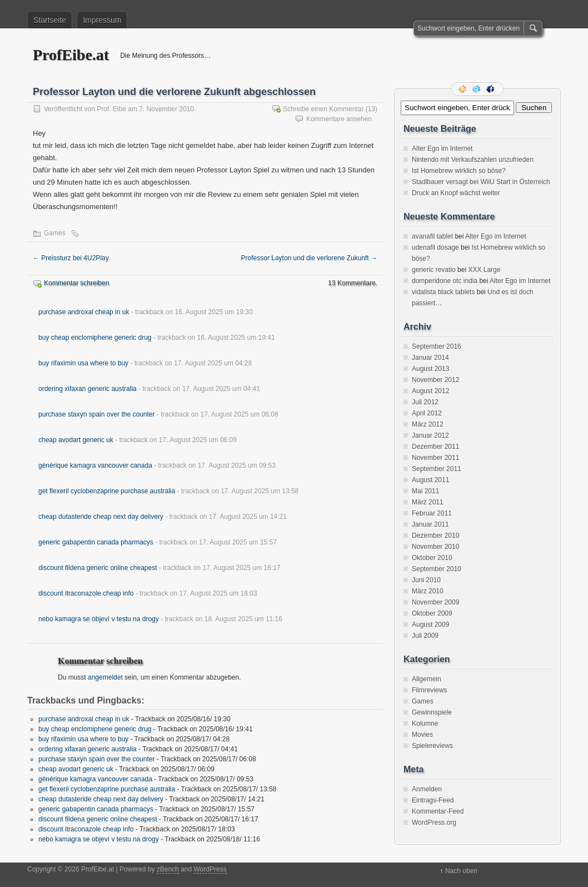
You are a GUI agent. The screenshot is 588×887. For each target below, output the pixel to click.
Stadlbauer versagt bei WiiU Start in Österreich (481, 182)
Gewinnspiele (432, 712)
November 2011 (435, 458)
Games (55, 233)
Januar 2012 (430, 435)
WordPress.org (434, 822)
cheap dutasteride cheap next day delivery (101, 517)
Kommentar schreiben (76, 283)
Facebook (491, 89)
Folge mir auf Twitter (477, 89)
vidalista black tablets (443, 292)
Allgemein (427, 679)
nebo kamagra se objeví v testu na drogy (99, 619)
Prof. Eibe (111, 109)
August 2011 (430, 480)
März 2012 (428, 424)
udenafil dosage (435, 247)
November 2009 (435, 602)
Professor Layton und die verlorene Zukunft (309, 258)
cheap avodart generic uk (76, 440)
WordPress (210, 869)
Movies (422, 735)
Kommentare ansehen (339, 119)
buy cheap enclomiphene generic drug (95, 338)
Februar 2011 (432, 513)
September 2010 (437, 569)
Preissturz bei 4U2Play (71, 258)
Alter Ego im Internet (442, 148)
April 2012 (427, 413)
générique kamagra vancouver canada (95, 465)
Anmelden (427, 789)
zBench (168, 869)
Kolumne (425, 724)
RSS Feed (464, 89)
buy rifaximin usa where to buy (83, 363)
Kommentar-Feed (438, 811)
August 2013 (430, 369)
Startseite (50, 20)
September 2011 (437, 469)
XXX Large (484, 270)
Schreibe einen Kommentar (323, 109)
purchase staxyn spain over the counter (96, 414)
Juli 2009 (425, 636)
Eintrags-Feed (433, 800)
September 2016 (437, 346)
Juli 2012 (425, 402)
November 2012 (435, 380)
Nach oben (461, 871)
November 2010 (435, 547)
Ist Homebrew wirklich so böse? (459, 171)
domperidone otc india (445, 281)
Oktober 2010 (432, 558)
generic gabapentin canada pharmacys (96, 542)
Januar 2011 (430, 524)
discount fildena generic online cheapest (98, 568)
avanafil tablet (432, 236)
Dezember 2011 (435, 447)
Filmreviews (429, 690)
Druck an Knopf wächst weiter (456, 193)
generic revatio (434, 270)
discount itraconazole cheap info (86, 593)
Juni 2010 (426, 580)
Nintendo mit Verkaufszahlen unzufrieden (473, 160)
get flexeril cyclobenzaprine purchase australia (107, 491)
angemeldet (105, 677)
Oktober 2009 (432, 613)
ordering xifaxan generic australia (88, 389)
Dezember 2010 (435, 536)
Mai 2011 (425, 491)
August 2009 (430, 625)
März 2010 (428, 591)
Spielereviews (432, 746)
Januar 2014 (430, 358)
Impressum (102, 20)
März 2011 (428, 502)
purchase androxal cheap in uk (84, 312)
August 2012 (430, 391)
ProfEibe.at (71, 55)
